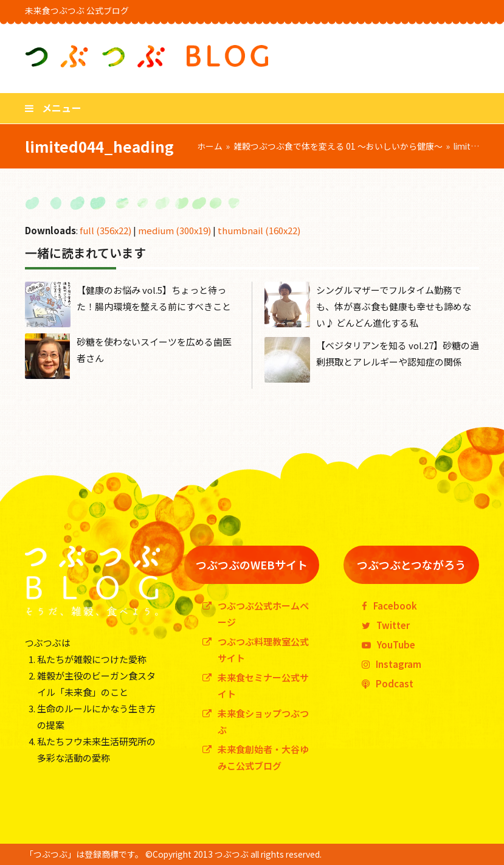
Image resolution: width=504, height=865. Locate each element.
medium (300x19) (174, 230)
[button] (53, 108)
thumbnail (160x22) (259, 230)
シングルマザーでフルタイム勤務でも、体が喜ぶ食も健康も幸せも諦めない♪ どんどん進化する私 (394, 306)
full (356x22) (105, 230)
